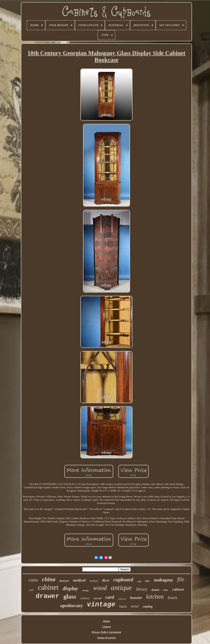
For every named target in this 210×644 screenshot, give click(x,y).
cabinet (48, 587)
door (148, 581)
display (70, 588)
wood (100, 588)
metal (135, 606)
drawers (64, 581)
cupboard (123, 580)
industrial (122, 599)
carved (97, 598)
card (110, 597)
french (172, 598)
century (85, 598)
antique (121, 588)
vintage (101, 605)
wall (139, 581)
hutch (123, 606)
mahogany (164, 580)
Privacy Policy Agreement (106, 632)
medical (79, 580)
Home (106, 621)
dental (155, 590)
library (142, 589)
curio (33, 580)
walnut (94, 581)
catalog (148, 606)
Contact (106, 626)
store (166, 590)
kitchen (155, 597)
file (181, 579)
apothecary (71, 606)
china (49, 579)
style (31, 590)
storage (86, 590)
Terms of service (107, 638)
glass (70, 596)
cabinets (178, 589)
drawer (47, 596)
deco (106, 580)
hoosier (136, 598)
